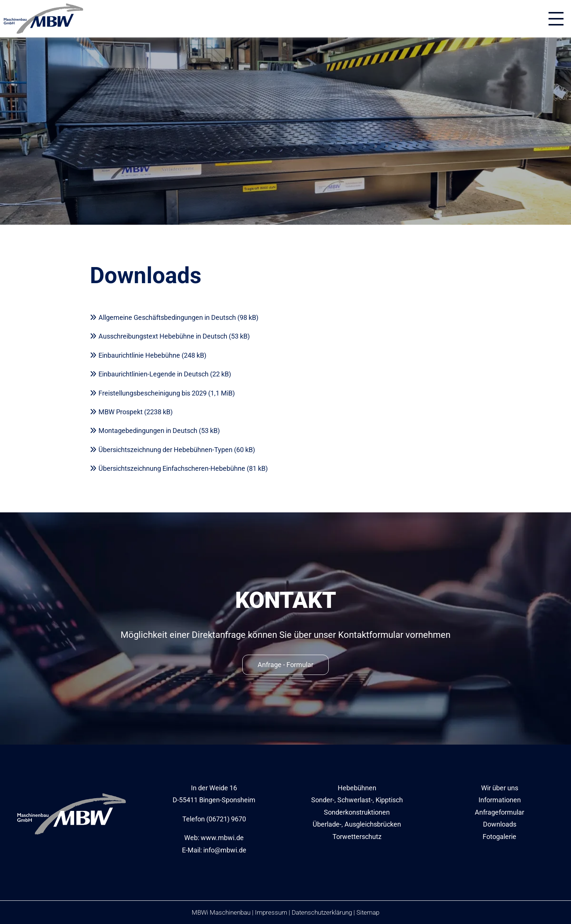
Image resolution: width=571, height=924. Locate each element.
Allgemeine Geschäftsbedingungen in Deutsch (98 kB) (178, 317)
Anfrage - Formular (285, 665)
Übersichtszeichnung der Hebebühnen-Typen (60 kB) (177, 450)
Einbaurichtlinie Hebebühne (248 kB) (152, 355)
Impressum (271, 912)
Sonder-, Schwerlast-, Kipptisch (357, 800)
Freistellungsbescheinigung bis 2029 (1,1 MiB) (167, 393)
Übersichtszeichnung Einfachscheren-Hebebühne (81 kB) (183, 468)
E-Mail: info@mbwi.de (214, 850)
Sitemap (368, 912)
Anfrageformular (499, 812)
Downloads (500, 824)
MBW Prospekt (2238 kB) (136, 412)
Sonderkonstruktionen (357, 812)
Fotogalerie (499, 837)
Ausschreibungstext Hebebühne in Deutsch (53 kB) (174, 336)
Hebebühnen (357, 788)
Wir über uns (500, 788)
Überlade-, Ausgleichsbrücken (357, 824)
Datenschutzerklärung (322, 912)
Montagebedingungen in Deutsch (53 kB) (159, 431)
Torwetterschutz (357, 837)
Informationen (500, 800)
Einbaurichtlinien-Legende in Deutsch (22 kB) (165, 374)
